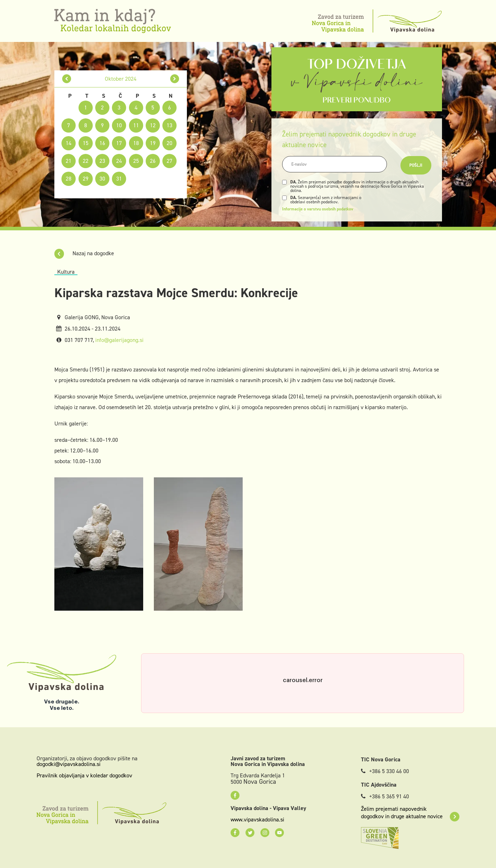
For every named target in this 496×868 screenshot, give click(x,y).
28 (69, 179)
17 (119, 143)
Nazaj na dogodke (84, 253)
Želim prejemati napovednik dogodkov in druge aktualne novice (410, 813)
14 (69, 143)
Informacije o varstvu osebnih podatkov (318, 209)
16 (102, 143)
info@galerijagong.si (119, 340)
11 (136, 125)
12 (153, 125)
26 (153, 161)
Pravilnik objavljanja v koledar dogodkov (84, 775)
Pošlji (416, 165)
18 (136, 143)
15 (86, 143)
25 (136, 161)
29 (86, 179)
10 (119, 125)
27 (169, 161)
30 (102, 179)
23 (102, 161)
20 (169, 143)
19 (153, 143)
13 (169, 125)
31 (119, 179)
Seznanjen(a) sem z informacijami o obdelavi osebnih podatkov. (326, 200)
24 (119, 161)
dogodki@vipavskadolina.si (69, 764)
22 (86, 161)
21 (69, 161)
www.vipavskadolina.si (257, 820)
